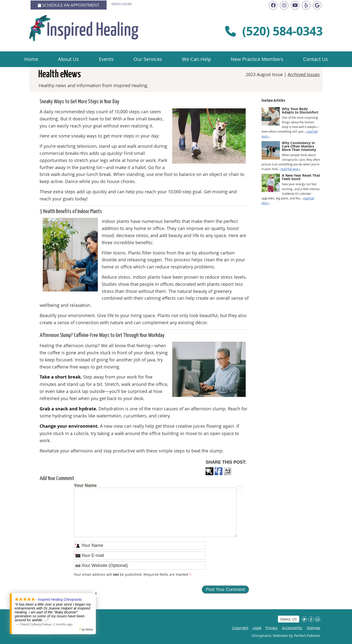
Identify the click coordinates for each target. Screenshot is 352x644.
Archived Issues (304, 74)
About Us (68, 59)
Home (31, 59)
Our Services (148, 59)
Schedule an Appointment (69, 5)
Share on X (209, 474)
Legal (257, 628)
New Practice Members (257, 59)
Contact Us (316, 59)
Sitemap (313, 628)
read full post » (290, 169)
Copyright (240, 628)
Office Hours (122, 4)
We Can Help (196, 59)
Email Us (289, 619)
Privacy (272, 628)
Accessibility (292, 628)
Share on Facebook (219, 474)
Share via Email (228, 474)
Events (106, 59)
